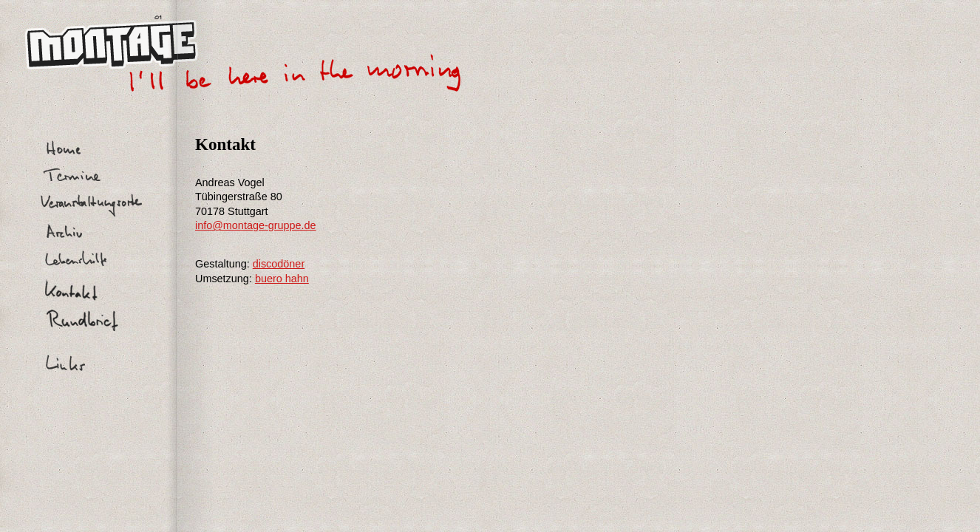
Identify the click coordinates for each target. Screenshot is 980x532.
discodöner (279, 264)
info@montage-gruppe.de (256, 225)
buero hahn (282, 279)
